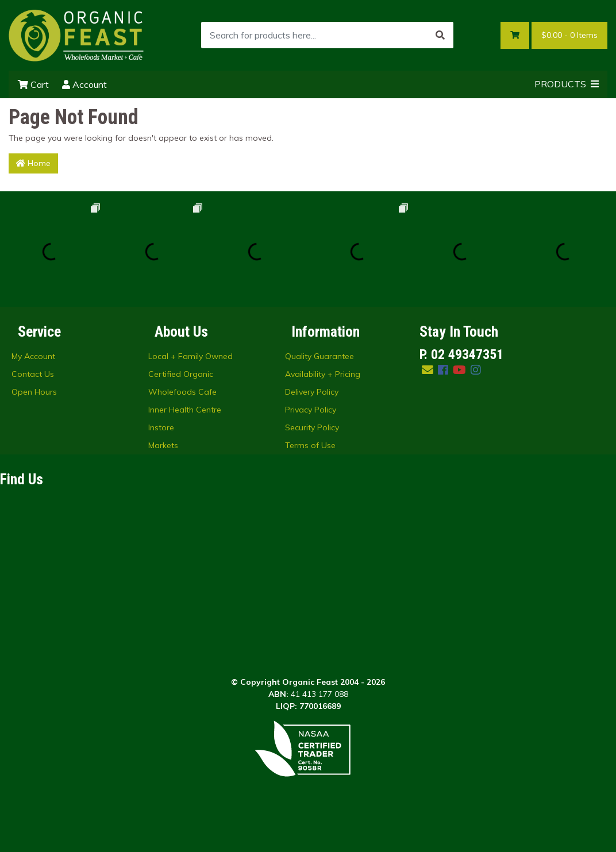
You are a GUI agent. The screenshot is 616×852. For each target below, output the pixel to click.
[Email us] (428, 370)
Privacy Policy (311, 410)
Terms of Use (310, 445)
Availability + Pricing (323, 374)
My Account (33, 356)
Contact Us (33, 374)
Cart (33, 84)
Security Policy (312, 427)
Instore (161, 427)
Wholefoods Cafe (182, 392)
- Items (569, 35)
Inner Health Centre (185, 410)
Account (84, 84)
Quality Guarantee (319, 356)
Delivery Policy (312, 392)
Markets (163, 445)
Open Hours (34, 392)
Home (33, 163)
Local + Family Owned (190, 356)
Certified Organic (181, 374)
